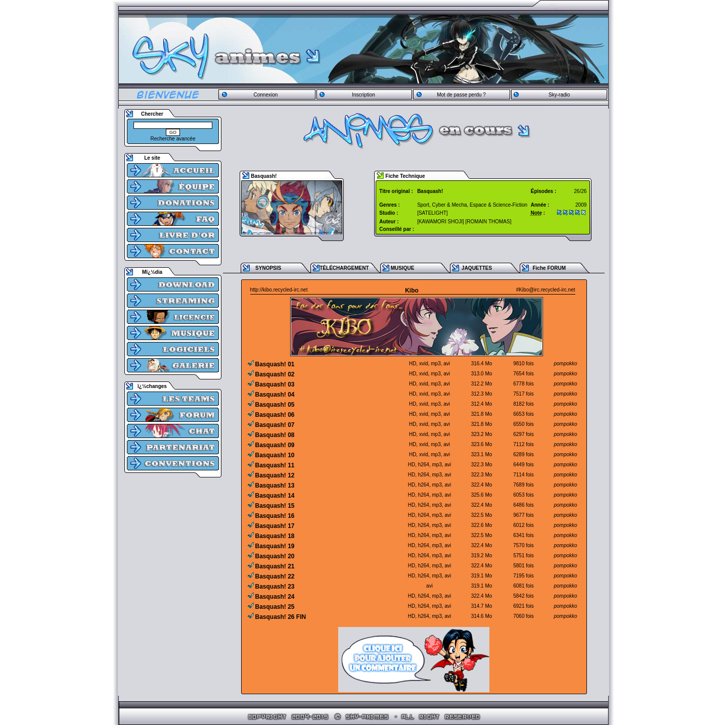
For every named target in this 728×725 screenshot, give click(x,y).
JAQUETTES (477, 268)
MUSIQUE (403, 268)
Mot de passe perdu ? (461, 95)
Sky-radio (559, 95)
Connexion (265, 95)
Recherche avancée (173, 139)
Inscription (363, 95)
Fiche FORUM (549, 268)
